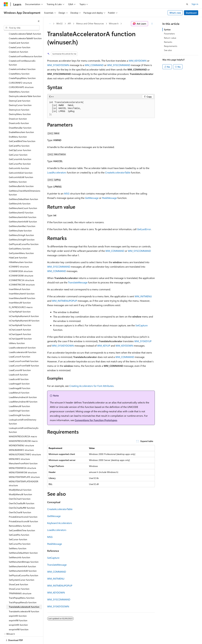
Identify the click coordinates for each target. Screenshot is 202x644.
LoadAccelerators (57, 172)
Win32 (59, 23)
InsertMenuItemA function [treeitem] (22, 283)
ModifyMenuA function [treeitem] (20, 479)
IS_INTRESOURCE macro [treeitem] (21, 296)
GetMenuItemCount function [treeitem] (23, 197)
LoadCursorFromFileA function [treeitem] (24, 350)
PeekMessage (109, 198)
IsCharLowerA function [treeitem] (20, 319)
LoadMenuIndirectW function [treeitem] (23, 391)
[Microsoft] (6, 4)
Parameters (169, 34)
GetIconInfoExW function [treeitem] (21, 166)
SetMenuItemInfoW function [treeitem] (23, 560)
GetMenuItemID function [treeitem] (21, 202)
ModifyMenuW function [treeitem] (20, 483)
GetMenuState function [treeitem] (20, 220)
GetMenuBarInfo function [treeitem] (21, 175)
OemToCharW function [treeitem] (20, 501)
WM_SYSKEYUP (143, 341)
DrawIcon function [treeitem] (18, 108)
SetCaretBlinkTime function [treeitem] (22, 519)
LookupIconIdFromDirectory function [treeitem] (23, 411)
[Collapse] (39, 21)
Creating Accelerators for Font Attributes (91, 386)
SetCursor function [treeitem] (18, 528)
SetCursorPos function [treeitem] (20, 533)
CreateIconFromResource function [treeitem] (25, 45)
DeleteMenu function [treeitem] (19, 81)
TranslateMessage (78, 282)
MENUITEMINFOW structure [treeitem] (23, 461)
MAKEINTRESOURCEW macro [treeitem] (23, 430)
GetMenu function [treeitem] (18, 171)
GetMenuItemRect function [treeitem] (22, 215)
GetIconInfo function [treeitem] (19, 157)
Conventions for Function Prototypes (96, 420)
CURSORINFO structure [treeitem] (20, 72)
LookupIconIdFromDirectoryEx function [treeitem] (24, 419)
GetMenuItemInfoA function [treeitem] (23, 206)
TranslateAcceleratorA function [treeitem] (24, 596)
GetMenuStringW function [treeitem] (22, 229)
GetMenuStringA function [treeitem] (21, 224)
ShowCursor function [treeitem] (19, 578)
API (69, 23)
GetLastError (144, 229)
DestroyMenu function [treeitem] (20, 103)
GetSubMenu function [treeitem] (20, 238)
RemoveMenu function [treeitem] (20, 515)
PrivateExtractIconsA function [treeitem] (23, 506)
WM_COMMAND (94, 65)
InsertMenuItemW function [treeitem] (22, 287)
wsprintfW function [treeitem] (18, 609)
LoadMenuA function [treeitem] (19, 382)
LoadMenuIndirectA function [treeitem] (23, 386)
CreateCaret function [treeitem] (19, 32)
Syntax (167, 29)
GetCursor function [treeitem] (18, 144)
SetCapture (141, 325)
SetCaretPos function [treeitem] (19, 524)
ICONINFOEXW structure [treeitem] (21, 265)
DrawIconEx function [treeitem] (19, 112)
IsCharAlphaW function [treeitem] (20, 314)
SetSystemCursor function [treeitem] (22, 569)
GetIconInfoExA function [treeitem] (21, 162)
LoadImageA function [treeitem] (19, 373)
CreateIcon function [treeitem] (18, 41)
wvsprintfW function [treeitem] (19, 618)
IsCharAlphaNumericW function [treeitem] (24, 310)
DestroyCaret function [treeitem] (20, 90)
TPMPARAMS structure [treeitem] (20, 582)
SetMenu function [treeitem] (18, 537)
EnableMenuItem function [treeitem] (21, 121)
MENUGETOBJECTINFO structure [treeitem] (25, 443)
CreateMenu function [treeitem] (19, 63)
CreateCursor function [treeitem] (20, 36)
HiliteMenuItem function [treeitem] (21, 251)
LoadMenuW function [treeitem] (19, 395)
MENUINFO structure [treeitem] (19, 448)
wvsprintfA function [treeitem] (18, 614)
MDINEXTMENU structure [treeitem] (21, 434)
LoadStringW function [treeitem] (19, 404)
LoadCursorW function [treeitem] (20, 359)
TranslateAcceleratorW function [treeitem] (24, 600)
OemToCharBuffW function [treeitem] (22, 497)
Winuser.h (114, 23)
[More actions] (152, 24)
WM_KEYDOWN (138, 61)
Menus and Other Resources (90, 23)
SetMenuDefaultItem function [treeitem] (23, 542)
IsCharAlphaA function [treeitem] (20, 301)
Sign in (195, 4)
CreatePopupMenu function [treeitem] (22, 67)
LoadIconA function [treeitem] (18, 364)
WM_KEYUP (104, 346)
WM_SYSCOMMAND (119, 65)
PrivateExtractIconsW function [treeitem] (23, 510)
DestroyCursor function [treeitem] (20, 94)
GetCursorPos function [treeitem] (20, 153)
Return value (170, 38)
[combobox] (22, 28)
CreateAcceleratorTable (118, 172)
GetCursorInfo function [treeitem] (20, 148)
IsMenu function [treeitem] (17, 332)
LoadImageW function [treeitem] (20, 377)
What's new (175, 13)
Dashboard (191, 13)
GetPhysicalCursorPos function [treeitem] (24, 233)
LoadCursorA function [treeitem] (19, 346)
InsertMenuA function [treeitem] (19, 278)
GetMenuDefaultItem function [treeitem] (23, 188)
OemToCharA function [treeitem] (20, 488)
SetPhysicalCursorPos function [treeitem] (24, 564)
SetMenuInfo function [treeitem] (19, 546)
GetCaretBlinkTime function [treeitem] (22, 130)
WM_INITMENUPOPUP (64, 301)
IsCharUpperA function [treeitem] (20, 323)
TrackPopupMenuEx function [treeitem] (23, 591)
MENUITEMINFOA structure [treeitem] (22, 457)
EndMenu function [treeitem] (18, 126)
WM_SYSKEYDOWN (58, 65)
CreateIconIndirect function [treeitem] (22, 58)
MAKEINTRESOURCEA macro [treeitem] (23, 425)
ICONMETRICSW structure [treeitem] (22, 274)
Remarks (168, 42)
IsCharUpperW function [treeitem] (20, 328)
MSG (67, 193)
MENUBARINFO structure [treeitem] (21, 439)
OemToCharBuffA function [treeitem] (22, 492)
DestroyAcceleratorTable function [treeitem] (25, 85)
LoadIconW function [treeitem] (19, 368)
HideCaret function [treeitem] (18, 247)
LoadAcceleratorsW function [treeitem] (23, 341)
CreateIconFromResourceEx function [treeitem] (22, 52)
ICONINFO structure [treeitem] (19, 256)
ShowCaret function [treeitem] (18, 573)
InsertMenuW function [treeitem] (20, 292)
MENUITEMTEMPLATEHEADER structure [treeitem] (24, 472)
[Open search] (187, 4)
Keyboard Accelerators (60, 523)
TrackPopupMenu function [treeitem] (22, 587)
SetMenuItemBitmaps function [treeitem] (24, 551)
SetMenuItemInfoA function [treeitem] (22, 555)
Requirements (171, 46)
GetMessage (92, 198)
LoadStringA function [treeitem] (19, 400)
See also (168, 50)
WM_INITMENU (143, 296)
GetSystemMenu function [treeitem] (21, 242)
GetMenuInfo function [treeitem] (20, 193)
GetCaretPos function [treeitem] (19, 135)
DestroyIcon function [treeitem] (19, 99)
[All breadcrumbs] (50, 24)
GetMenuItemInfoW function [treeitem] (23, 211)
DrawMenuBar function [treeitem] (20, 117)
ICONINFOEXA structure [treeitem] (21, 260)
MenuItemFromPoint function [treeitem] (23, 452)
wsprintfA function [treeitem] (18, 605)
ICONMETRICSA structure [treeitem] (21, 269)
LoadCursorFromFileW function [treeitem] (24, 355)
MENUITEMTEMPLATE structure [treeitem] (24, 466)
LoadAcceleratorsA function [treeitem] (22, 337)
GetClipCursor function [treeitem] (20, 139)
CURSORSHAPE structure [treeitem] (21, 76)
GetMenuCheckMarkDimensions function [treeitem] (25, 182)
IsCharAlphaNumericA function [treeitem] (24, 305)
